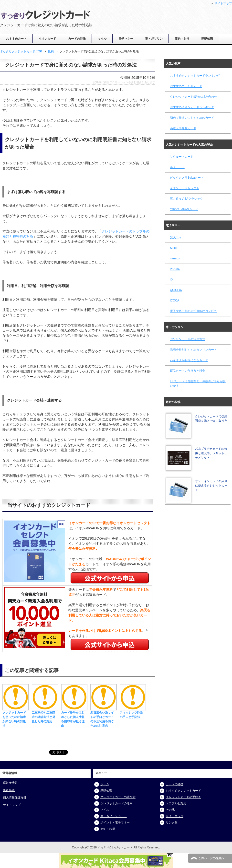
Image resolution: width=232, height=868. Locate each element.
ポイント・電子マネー (115, 822)
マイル (102, 39)
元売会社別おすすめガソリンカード (193, 350)
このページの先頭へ (211, 858)
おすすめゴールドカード (186, 86)
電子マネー (126, 39)
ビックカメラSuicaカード (187, 178)
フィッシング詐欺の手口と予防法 (133, 713)
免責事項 (9, 790)
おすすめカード (16, 39)
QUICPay (176, 290)
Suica (174, 248)
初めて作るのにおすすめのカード (192, 118)
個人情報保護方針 (15, 798)
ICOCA (175, 301)
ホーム (105, 784)
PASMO (175, 269)
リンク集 (172, 822)
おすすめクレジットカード (183, 791)
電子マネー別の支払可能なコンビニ (193, 311)
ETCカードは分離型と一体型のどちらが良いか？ (198, 383)
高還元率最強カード (183, 128)
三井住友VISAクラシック (186, 199)
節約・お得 (182, 39)
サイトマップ (12, 805)
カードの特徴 (77, 39)
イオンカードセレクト (185, 188)
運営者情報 (10, 783)
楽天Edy (175, 237)
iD (171, 279)
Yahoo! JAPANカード (184, 209)
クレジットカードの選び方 (118, 797)
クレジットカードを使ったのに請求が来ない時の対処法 (16, 717)
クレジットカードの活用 (116, 803)
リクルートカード (182, 157)
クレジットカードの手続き (183, 797)
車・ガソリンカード (114, 816)
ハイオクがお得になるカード (189, 360)
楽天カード (177, 167)
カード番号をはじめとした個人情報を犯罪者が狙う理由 (74, 717)
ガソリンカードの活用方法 (188, 339)
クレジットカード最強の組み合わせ (193, 97)
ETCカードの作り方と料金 (188, 371)
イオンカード (47, 39)
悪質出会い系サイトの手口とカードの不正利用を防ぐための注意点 (104, 717)
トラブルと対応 (176, 803)
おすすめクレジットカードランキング (195, 76)
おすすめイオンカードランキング (192, 107)
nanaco (175, 258)
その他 (170, 810)
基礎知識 (207, 39)
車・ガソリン (154, 39)
